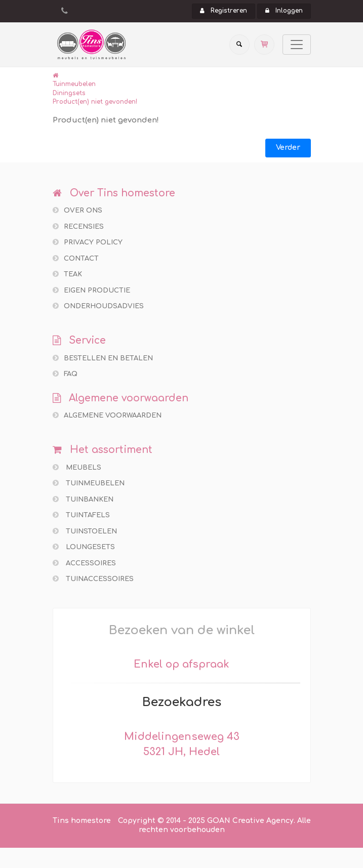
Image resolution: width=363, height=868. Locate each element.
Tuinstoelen (85, 531)
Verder (288, 148)
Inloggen (284, 11)
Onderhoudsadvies (98, 306)
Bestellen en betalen (103, 358)
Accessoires (84, 563)
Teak (67, 274)
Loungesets (84, 547)
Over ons (77, 210)
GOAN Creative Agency (250, 821)
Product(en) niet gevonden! (95, 102)
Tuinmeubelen (74, 84)
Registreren (224, 11)
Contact (76, 258)
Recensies (78, 226)
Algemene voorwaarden (107, 415)
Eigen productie (91, 290)
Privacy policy (88, 242)
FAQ (65, 374)
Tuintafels (81, 515)
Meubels (77, 467)
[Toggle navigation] (297, 45)
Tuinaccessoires (93, 579)
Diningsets (69, 93)
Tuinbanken (83, 499)
